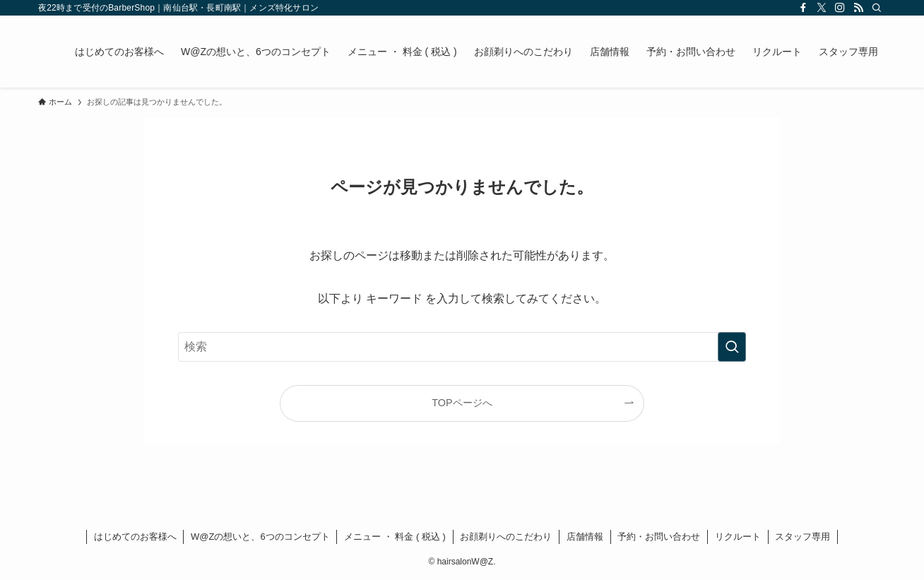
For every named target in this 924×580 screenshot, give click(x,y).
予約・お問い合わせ (659, 537)
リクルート (738, 537)
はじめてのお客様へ (135, 537)
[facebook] (803, 8)
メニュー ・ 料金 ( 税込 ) (395, 537)
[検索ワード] (462, 347)
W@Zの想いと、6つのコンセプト (260, 537)
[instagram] (840, 8)
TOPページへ (462, 403)
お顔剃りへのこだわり (506, 537)
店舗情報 (585, 537)
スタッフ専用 (802, 537)
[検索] (877, 8)
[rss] (858, 8)
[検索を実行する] (732, 347)
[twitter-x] (822, 8)
